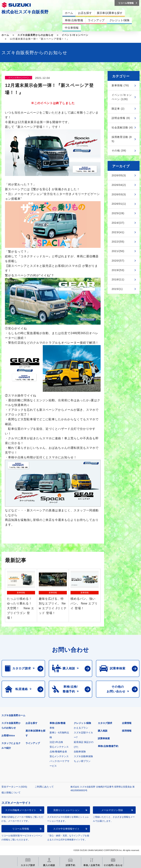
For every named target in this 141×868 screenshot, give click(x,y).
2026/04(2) (119, 185)
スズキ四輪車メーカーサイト (21, 810)
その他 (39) (119, 151)
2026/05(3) (119, 175)
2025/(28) (118, 213)
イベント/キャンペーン (75, 35)
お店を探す (31, 723)
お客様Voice (8, 735)
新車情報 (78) (120, 85)
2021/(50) (118, 251)
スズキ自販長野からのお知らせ (35, 35)
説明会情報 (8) (121, 118)
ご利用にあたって (44, 787)
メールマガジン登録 (112, 810)
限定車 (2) (118, 109)
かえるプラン (81, 728)
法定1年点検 (56, 742)
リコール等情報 (21, 829)
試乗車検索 (104, 738)
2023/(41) (118, 232)
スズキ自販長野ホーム (13, 715)
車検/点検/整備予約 (108, 746)
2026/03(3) (119, 194)
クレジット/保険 (83, 723)
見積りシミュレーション (66, 810)
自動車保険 (80, 752)
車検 (52, 728)
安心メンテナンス (59, 747)
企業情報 (127, 723)
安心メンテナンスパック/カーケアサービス (59, 761)
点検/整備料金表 (58, 752)
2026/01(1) (119, 204)
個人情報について (11, 793)
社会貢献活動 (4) (122, 127)
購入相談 (103, 731)
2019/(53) (118, 270)
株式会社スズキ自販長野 (25, 12)
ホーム (5, 35)
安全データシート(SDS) (14, 787)
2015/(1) (117, 289)
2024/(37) (118, 223)
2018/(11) (118, 279)
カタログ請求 (105, 723)
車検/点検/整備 (57, 723)
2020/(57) (118, 261)
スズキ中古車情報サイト (66, 829)
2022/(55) (118, 242)
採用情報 (127, 731)
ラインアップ (33, 743)
